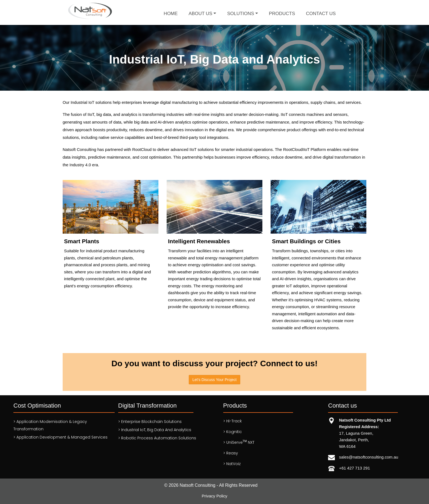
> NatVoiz (232, 464)
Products (282, 14)
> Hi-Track (233, 421)
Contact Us (321, 14)
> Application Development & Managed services (60, 437)
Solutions (240, 14)
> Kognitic (233, 432)
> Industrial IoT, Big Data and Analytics (155, 430)
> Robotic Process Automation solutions (157, 438)
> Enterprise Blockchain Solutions (150, 422)
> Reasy (231, 453)
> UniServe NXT (239, 442)
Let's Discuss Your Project (214, 380)
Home (171, 14)
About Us (200, 14)
